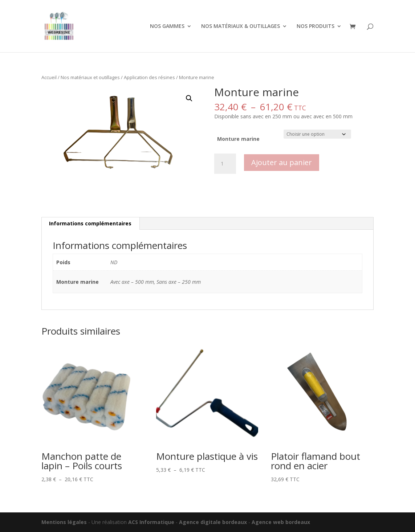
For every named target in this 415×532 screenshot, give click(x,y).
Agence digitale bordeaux (213, 522)
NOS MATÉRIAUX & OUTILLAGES (241, 26)
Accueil (49, 77)
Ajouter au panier (282, 162)
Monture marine (238, 139)
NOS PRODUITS (316, 26)
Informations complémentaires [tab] (90, 223)
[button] (189, 98)
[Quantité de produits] (225, 164)
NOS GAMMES (167, 26)
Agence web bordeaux (281, 522)
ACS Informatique (151, 522)
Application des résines (149, 77)
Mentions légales (64, 522)
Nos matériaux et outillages (90, 77)
